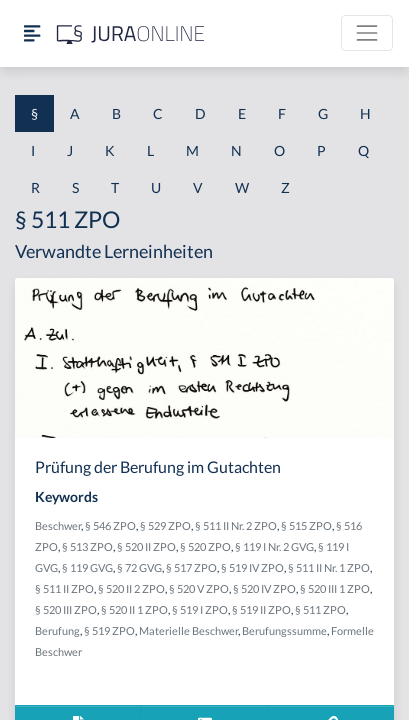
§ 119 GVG (87, 567)
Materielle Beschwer (188, 630)
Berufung (57, 630)
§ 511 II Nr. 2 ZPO (236, 525)
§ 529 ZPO (165, 525)
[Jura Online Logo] (131, 33)
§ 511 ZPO (320, 609)
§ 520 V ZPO (199, 588)
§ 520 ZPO (205, 546)
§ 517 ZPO (191, 567)
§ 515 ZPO (306, 525)
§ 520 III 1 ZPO (335, 588)
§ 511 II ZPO (64, 588)
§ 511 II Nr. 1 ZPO (329, 567)
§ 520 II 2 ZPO (131, 588)
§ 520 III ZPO (66, 609)
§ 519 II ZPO (261, 609)
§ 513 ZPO (87, 546)
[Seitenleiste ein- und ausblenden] (32, 33)
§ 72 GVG (139, 567)
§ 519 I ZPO (200, 609)
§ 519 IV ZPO (252, 567)
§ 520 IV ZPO (264, 588)
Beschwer (58, 525)
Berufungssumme (284, 630)
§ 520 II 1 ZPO (134, 609)
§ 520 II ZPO (146, 546)
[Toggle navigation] (367, 33)
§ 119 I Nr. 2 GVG (274, 546)
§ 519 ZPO (109, 630)
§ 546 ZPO (110, 525)
